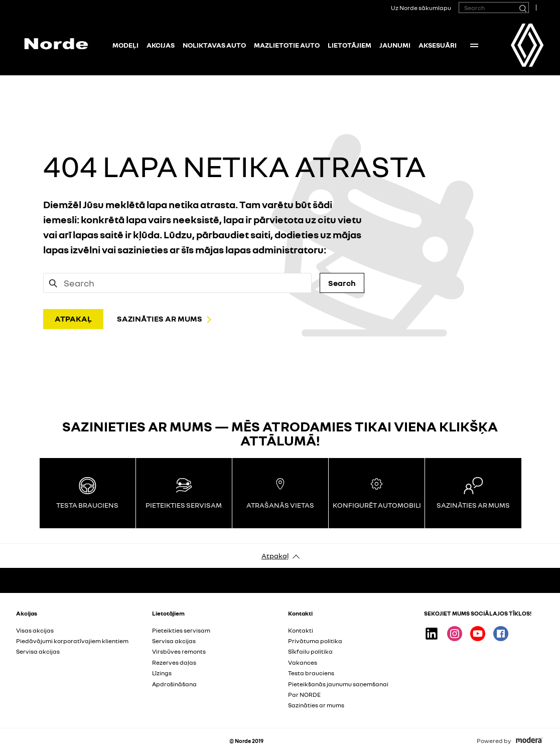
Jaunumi (395, 45)
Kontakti (301, 630)
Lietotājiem (349, 45)
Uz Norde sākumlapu (421, 8)
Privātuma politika (315, 641)
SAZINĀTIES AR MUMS (160, 319)
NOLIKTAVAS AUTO (214, 45)
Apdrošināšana (174, 684)
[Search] (522, 8)
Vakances (303, 662)
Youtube (478, 634)
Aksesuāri (438, 45)
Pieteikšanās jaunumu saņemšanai (338, 684)
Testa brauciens (311, 673)
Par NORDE (304, 695)
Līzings (162, 673)
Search (342, 283)
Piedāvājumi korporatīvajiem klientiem (72, 641)
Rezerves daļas (174, 662)
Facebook (501, 634)
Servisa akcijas (38, 651)
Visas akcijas (35, 630)
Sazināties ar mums (316, 705)
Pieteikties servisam (181, 630)
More (474, 45)
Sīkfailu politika (310, 651)
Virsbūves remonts (179, 651)
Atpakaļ (275, 556)
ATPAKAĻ (73, 319)
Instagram (455, 634)
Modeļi (125, 45)
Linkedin (432, 634)
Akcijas (161, 45)
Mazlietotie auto (287, 45)
